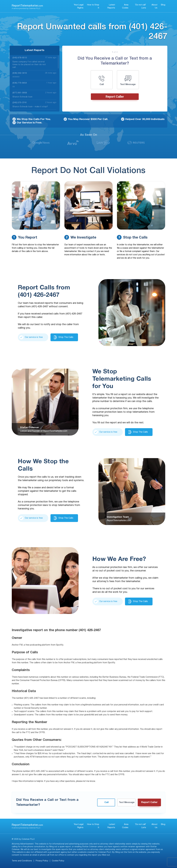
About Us (154, 6)
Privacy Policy (42, 861)
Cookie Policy (58, 861)
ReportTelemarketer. (27, 6)
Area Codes (125, 6)
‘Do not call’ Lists (140, 6)
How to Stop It (93, 6)
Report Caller (115, 97)
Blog (163, 5)
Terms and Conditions (22, 861)
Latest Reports (111, 6)
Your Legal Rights (79, 6)
